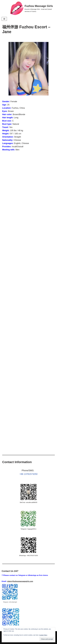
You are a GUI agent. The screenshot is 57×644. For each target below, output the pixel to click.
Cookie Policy (43, 635)
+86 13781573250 (28, 474)
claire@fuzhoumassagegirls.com (20, 581)
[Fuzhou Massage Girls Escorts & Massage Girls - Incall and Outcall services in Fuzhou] (33, 8)
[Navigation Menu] (4, 19)
